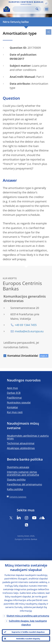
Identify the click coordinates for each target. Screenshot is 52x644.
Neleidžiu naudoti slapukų (28, 639)
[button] (46, 3)
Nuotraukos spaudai (19, 402)
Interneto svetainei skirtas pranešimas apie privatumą (23, 473)
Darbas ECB (14, 393)
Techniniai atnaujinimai (21, 443)
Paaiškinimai (14, 398)
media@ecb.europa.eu (29, 331)
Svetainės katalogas (18, 497)
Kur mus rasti (15, 412)
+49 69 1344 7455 (26, 325)
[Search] (24, 9)
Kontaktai (12, 407)
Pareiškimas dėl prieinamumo (24, 484)
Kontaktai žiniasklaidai (23, 356)
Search (37, 9)
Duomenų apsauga (18, 467)
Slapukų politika (16, 480)
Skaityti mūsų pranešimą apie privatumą (28, 616)
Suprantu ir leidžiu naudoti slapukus (28, 632)
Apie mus (12, 388)
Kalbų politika (15, 489)
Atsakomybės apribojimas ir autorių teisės (28, 437)
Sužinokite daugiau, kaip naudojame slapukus (28, 623)
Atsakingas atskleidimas (21, 448)
